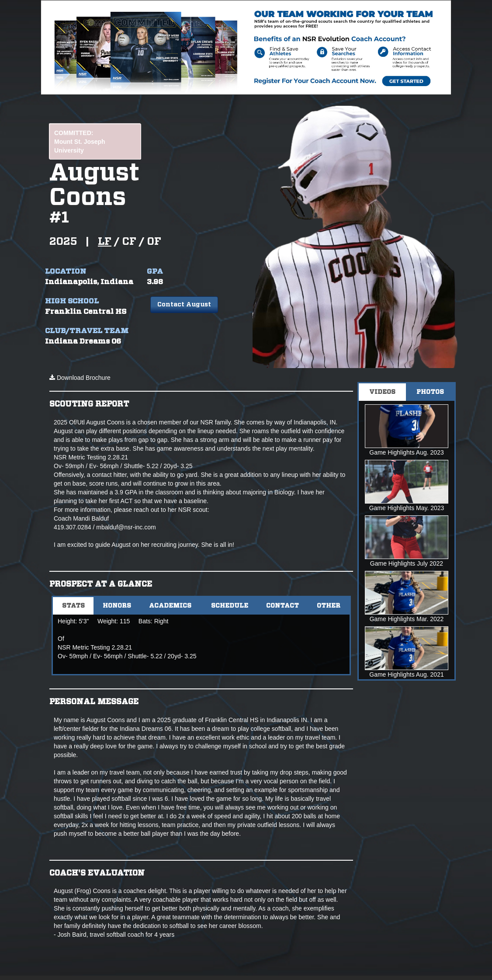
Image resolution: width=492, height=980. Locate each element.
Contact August (184, 305)
